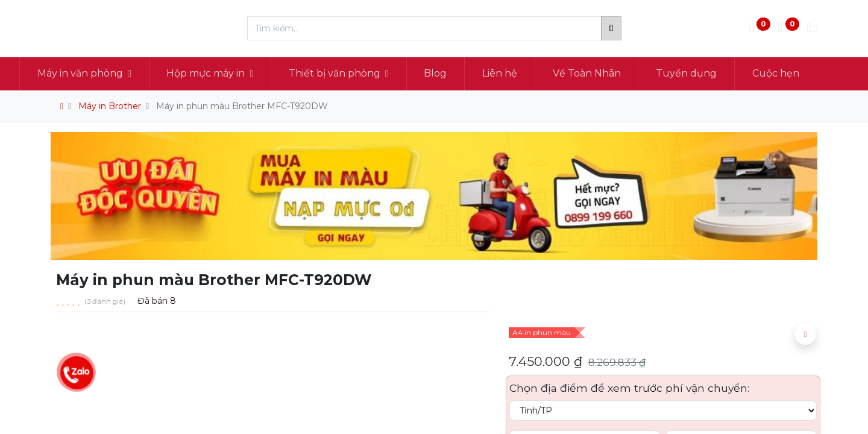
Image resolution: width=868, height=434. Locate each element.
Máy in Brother (110, 106)
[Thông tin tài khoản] (812, 29)
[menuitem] (467, 74)
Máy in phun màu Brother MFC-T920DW (242, 106)
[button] (805, 334)
